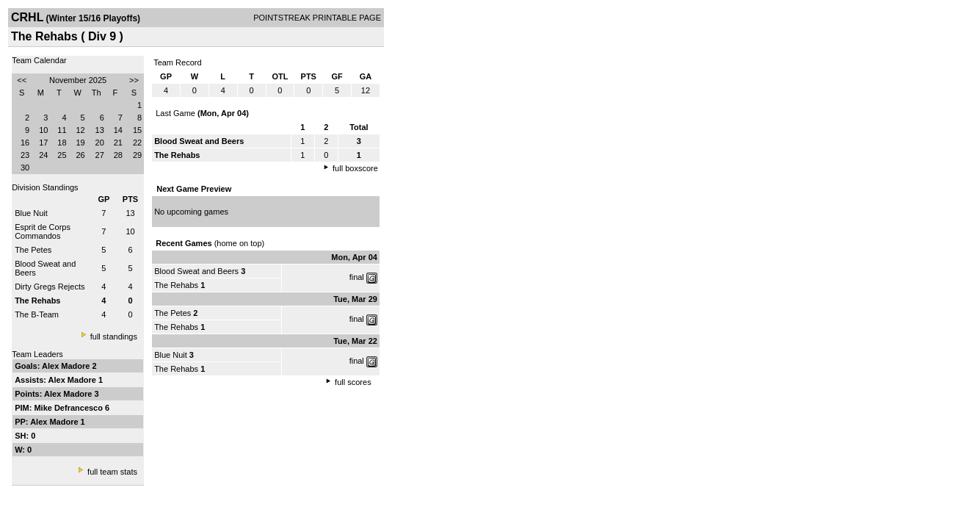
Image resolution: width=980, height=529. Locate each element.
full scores (353, 382)
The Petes (33, 250)
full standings (114, 337)
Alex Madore (67, 366)
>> (134, 80)
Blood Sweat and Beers (196, 271)
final (357, 277)
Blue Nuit (31, 213)
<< (22, 80)
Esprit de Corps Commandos (43, 231)
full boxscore (355, 168)
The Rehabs (176, 285)
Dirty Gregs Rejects (50, 287)
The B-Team (37, 314)
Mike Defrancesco (69, 408)
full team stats (112, 472)
